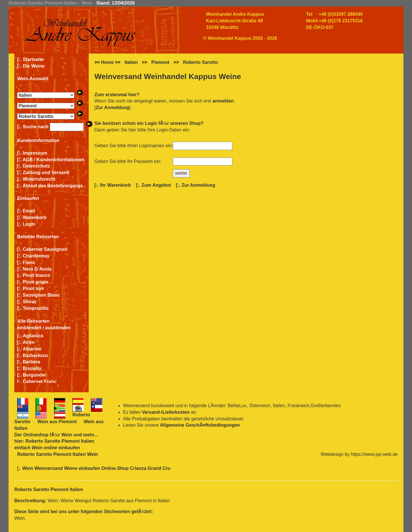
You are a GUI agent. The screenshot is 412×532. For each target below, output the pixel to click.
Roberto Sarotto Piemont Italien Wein (58, 454)
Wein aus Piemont (57, 422)
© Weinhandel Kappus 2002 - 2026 (240, 38)
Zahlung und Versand (46, 173)
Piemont (160, 62)
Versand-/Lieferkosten (166, 412)
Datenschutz (36, 166)
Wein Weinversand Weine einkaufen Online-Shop (76, 468)
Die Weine (34, 66)
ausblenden (58, 328)
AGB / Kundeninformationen (53, 160)
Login (29, 224)
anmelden (223, 101)
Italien (131, 62)
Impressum (35, 153)
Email (29, 211)
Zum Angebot (156, 185)
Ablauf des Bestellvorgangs (53, 186)
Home (107, 62)
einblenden (29, 328)
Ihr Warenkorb (116, 185)
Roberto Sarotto (201, 62)
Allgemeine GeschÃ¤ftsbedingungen (200, 425)
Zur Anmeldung (112, 108)
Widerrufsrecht (39, 179)
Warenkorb (35, 217)
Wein (67, 435)
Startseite (33, 59)
